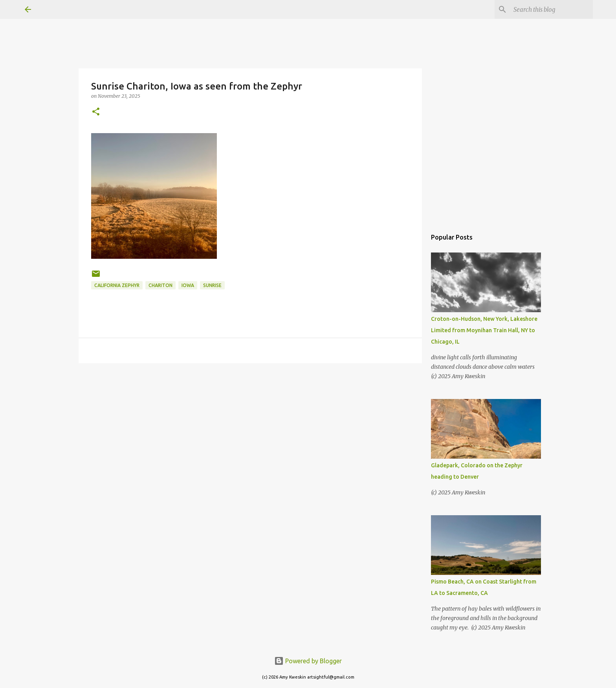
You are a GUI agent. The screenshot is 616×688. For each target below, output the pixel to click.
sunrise (212, 285)
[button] (96, 112)
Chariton (160, 285)
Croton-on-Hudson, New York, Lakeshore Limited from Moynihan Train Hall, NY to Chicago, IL (484, 330)
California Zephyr (117, 285)
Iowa (188, 285)
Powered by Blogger (308, 661)
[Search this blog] (552, 9)
